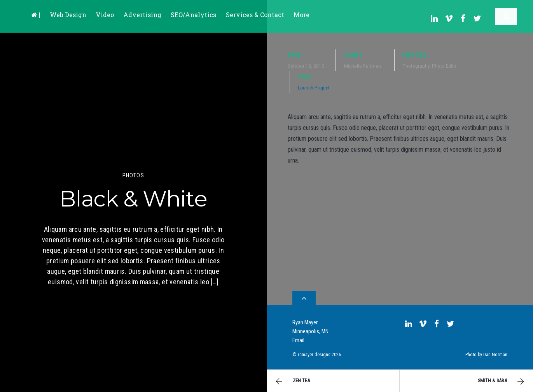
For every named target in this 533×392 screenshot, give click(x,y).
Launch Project (314, 84)
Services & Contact (255, 15)
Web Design (68, 15)
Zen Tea (292, 381)
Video (105, 15)
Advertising (142, 15)
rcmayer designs (314, 352)
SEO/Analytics (193, 15)
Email (298, 338)
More (301, 15)
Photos (133, 176)
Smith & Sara (502, 381)
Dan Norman (495, 352)
